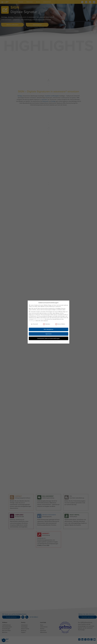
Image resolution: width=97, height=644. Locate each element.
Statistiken (47, 323)
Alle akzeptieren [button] (48, 328)
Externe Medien (60, 323)
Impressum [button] (56, 340)
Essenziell (34, 323)
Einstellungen (32, 319)
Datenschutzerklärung (39, 318)
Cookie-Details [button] (42, 340)
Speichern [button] (49, 333)
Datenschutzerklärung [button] (49, 340)
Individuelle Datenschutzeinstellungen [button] (49, 337)
